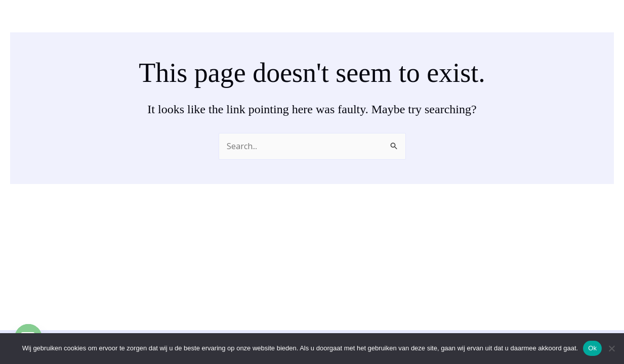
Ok (592, 348)
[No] (611, 348)
